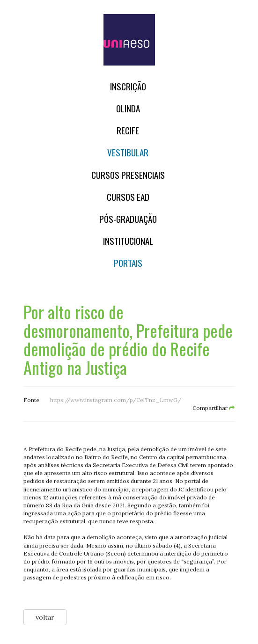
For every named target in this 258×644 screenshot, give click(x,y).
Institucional (128, 241)
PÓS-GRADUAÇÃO (128, 219)
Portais (128, 263)
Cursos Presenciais (128, 175)
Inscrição (128, 86)
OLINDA (128, 108)
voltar (45, 617)
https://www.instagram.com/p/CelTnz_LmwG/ (116, 400)
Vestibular (128, 152)
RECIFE (128, 130)
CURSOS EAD (128, 197)
